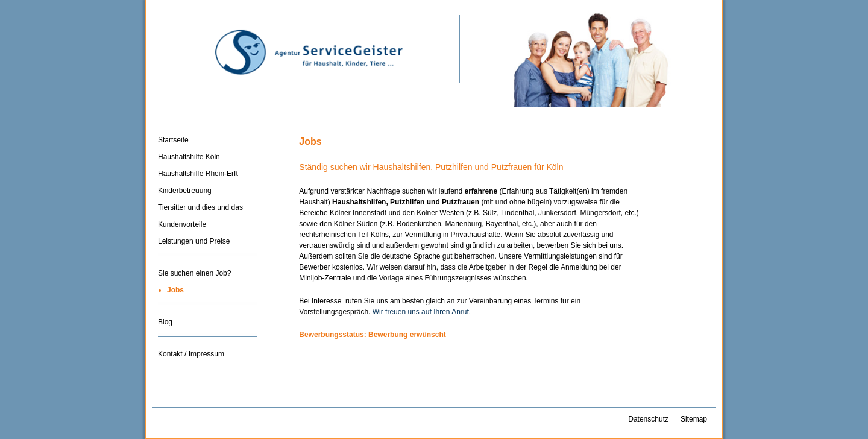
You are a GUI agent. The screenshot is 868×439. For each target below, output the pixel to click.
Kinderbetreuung (185, 191)
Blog (165, 322)
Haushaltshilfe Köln (189, 157)
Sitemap (694, 419)
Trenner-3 (207, 341)
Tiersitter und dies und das (200, 207)
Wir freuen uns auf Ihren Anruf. (422, 312)
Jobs (175, 290)
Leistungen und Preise (194, 241)
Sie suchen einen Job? (194, 273)
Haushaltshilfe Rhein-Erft (198, 174)
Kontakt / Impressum (191, 354)
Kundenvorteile (182, 224)
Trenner (207, 260)
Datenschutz (648, 419)
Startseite (173, 140)
